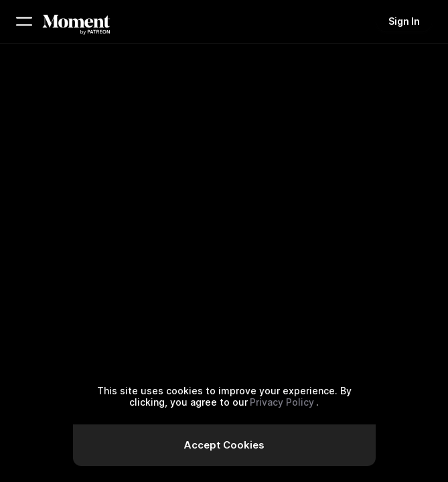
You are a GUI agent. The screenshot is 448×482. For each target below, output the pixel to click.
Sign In (404, 21)
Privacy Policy (282, 402)
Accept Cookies (224, 445)
